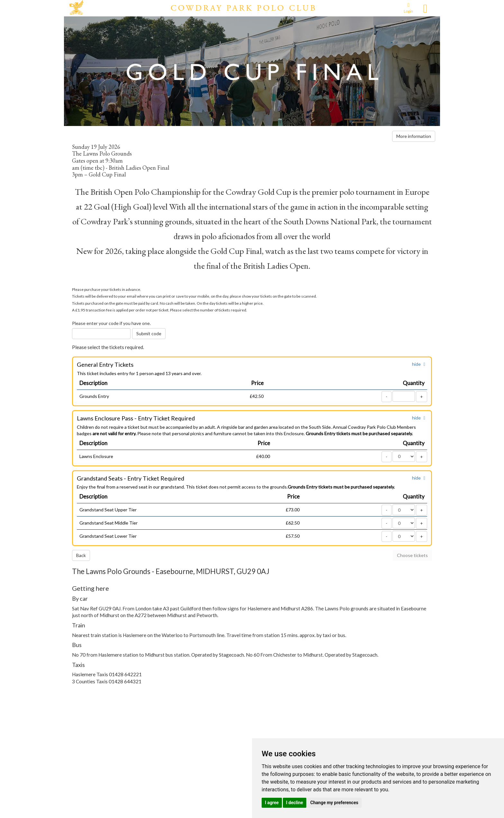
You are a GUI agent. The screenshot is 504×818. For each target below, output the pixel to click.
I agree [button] (272, 803)
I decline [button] (295, 803)
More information (414, 136)
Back (81, 555)
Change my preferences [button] (334, 803)
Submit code (149, 333)
